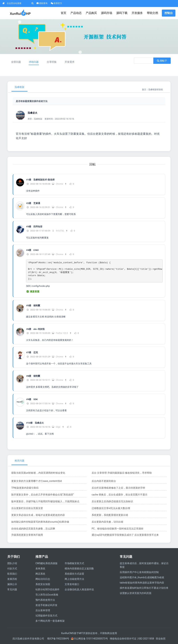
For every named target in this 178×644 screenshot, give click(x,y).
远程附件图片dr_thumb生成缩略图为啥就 (142, 577)
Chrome (57, 184)
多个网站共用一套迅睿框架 (50, 621)
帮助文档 (152, 13)
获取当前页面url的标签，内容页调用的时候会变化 (38, 473)
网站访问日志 (43, 579)
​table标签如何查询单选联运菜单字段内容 (142, 583)
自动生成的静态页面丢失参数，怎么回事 (33, 529)
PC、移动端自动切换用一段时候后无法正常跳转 (118, 529)
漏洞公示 (12, 584)
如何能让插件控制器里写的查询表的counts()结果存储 (40, 522)
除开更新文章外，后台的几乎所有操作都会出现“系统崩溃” (43, 495)
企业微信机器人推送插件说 (79, 589)
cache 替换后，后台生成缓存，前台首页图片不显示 (120, 495)
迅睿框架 (19, 87)
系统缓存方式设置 (74, 574)
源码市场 (107, 13)
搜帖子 (162, 61)
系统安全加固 (43, 584)
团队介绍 (12, 563)
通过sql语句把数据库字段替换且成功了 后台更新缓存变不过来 (125, 535)
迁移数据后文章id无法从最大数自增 (111, 508)
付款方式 (12, 569)
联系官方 (56, 3)
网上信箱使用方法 (74, 579)
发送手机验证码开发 (46, 605)
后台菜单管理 (43, 610)
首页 (63, 13)
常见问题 (12, 589)
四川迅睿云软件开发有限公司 (29, 639)
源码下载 (122, 13)
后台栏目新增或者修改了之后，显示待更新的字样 (118, 488)
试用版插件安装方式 (46, 616)
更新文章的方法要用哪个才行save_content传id (37, 481)
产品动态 (76, 13)
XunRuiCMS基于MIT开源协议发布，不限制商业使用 (89, 633)
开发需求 (70, 62)
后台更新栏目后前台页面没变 (27, 508)
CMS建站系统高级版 (47, 563)
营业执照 (161, 639)
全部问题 (16, 62)
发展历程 (12, 579)
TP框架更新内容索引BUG (25, 488)
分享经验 (52, 62)
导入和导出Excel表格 (47, 595)
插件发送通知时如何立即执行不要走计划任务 (144, 588)
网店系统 (40, 574)
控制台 (169, 13)
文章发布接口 (72, 584)
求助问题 (34, 62)
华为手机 (58, 231)
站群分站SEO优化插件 (47, 589)
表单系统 (40, 569)
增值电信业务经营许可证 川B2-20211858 (132, 639)
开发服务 (137, 13)
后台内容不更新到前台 (104, 481)
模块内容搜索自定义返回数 (79, 569)
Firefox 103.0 (60, 333)
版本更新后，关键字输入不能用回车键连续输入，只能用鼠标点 (45, 501)
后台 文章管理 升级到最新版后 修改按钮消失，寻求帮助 (122, 473)
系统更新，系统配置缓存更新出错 (110, 515)
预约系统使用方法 (45, 600)
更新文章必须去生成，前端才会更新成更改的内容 (38, 515)
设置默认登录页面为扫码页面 (136, 593)
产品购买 (91, 13)
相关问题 (19, 461)
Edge (56, 427)
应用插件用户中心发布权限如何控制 (139, 572)
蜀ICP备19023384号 (58, 639)
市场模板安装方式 (74, 563)
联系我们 (12, 574)
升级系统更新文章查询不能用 (27, 535)
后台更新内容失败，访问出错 (107, 522)
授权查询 (42, 3)
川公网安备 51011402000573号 (89, 639)
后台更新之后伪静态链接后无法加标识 (112, 501)
